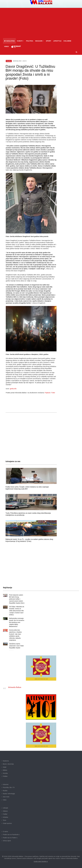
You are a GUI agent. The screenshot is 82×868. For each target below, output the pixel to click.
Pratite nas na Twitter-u (10, 838)
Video (5, 800)
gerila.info (13, 389)
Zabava (5, 811)
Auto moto (6, 797)
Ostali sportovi (7, 823)
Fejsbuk (47, 393)
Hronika (5, 773)
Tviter (53, 393)
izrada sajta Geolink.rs (41, 861)
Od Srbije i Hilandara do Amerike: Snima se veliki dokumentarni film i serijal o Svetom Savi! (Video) (17, 611)
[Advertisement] (42, 23)
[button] (20, 41)
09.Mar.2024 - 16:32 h (20, 61)
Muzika (5, 791)
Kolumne (6, 784)
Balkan (5, 770)
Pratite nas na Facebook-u (11, 835)
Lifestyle (5, 808)
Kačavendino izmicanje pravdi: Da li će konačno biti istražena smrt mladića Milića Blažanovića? (17, 622)
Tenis (4, 820)
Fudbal (5, 814)
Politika (5, 776)
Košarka (5, 817)
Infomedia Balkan (15, 687)
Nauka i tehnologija (9, 794)
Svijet (5, 767)
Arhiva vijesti (7, 841)
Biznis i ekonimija (8, 764)
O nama (5, 832)
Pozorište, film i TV (9, 787)
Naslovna (6, 761)
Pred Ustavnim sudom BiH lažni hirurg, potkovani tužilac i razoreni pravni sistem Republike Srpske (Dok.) (17, 599)
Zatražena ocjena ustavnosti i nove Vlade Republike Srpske (16, 646)
